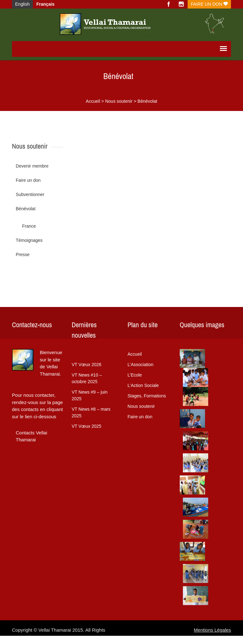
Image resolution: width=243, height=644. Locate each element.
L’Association (140, 365)
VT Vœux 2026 (86, 365)
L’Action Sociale (143, 385)
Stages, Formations (147, 396)
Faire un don (209, 4)
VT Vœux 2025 (86, 426)
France (29, 226)
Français (46, 4)
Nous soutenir (119, 101)
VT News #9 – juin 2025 (89, 395)
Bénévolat (26, 209)
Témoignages (29, 240)
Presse (23, 255)
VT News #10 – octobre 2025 (87, 378)
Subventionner (30, 194)
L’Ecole (135, 375)
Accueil (93, 101)
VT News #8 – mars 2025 (91, 412)
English (22, 4)
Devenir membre (32, 166)
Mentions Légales (213, 630)
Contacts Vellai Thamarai (31, 436)
